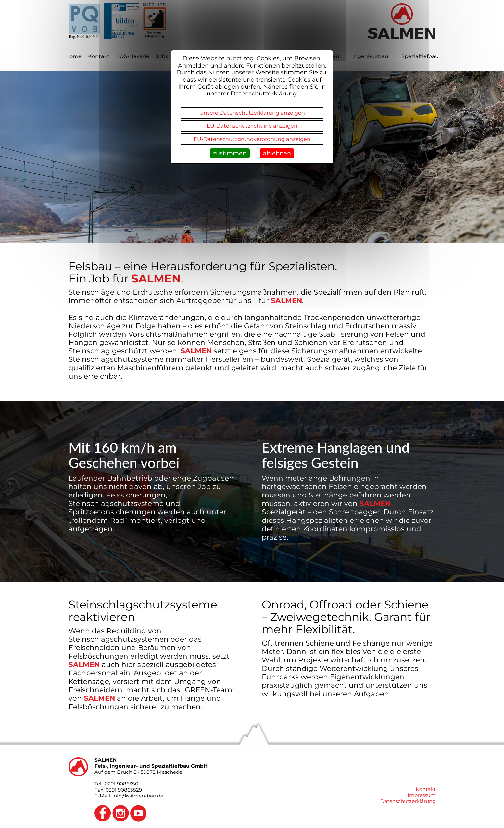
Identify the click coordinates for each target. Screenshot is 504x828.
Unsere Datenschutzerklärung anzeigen (252, 113)
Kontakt (99, 56)
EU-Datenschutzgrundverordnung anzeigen (252, 139)
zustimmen (230, 153)
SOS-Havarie (133, 56)
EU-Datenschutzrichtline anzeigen (252, 126)
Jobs (162, 56)
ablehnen (277, 153)
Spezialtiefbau (420, 56)
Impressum (422, 795)
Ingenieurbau (370, 56)
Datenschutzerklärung (408, 801)
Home (73, 56)
